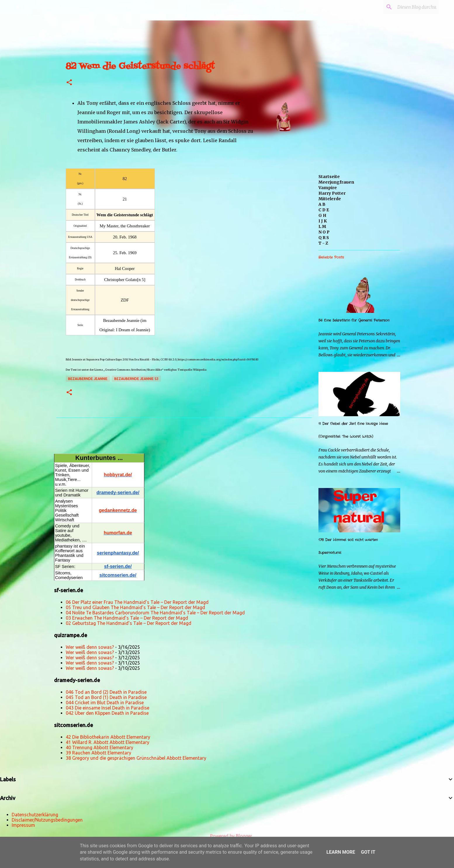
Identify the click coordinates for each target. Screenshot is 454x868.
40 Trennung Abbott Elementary (99, 747)
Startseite (329, 177)
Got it (368, 852)
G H (322, 215)
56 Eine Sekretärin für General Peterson (354, 320)
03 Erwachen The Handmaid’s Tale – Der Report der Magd (127, 618)
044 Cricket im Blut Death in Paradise (105, 703)
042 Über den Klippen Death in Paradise (107, 713)
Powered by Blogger (227, 836)
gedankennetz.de (118, 510)
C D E (324, 210)
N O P (324, 232)
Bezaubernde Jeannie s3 (136, 379)
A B (322, 204)
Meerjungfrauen (336, 182)
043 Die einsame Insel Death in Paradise (108, 708)
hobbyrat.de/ (118, 475)
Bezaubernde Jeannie (88, 379)
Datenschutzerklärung (35, 815)
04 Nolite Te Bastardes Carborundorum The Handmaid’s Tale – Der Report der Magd (155, 613)
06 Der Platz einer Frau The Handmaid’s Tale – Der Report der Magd (137, 602)
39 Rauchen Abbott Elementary (98, 753)
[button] (69, 83)
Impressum (23, 825)
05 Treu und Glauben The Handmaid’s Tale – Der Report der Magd (135, 607)
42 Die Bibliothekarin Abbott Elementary (108, 737)
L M (322, 226)
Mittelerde (330, 199)
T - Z (323, 243)
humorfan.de (118, 533)
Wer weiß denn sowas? (90, 647)
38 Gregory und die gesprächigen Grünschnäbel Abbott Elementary (136, 758)
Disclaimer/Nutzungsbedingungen (47, 820)
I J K (323, 221)
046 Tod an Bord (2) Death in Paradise (106, 692)
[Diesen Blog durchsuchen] (408, 7)
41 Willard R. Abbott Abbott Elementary (108, 742)
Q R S (324, 238)
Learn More (341, 852)
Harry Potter (332, 193)
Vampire (328, 188)
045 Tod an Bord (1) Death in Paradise (106, 697)
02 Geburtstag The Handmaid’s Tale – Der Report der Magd (129, 623)
